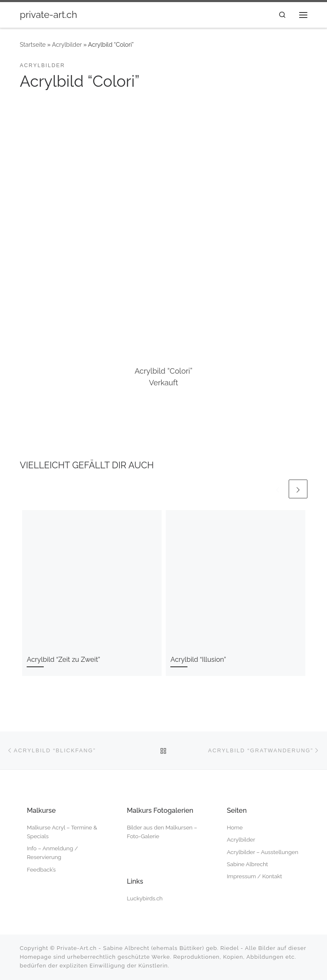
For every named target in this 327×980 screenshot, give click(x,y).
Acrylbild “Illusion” (198, 660)
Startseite (33, 45)
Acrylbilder (67, 45)
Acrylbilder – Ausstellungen (262, 852)
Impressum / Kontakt (254, 876)
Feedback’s (41, 869)
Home (235, 827)
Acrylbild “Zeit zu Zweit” (63, 660)
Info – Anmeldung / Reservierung (52, 853)
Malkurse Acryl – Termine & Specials (62, 832)
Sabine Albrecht (247, 864)
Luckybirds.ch (145, 898)
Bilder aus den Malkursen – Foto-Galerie (162, 832)
